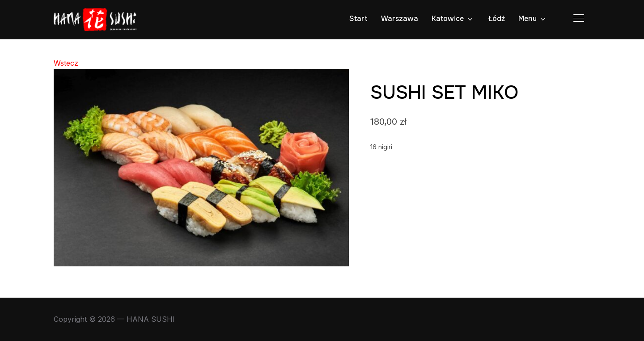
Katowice (448, 19)
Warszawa (400, 19)
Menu (527, 19)
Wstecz (66, 63)
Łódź (497, 19)
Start (358, 19)
